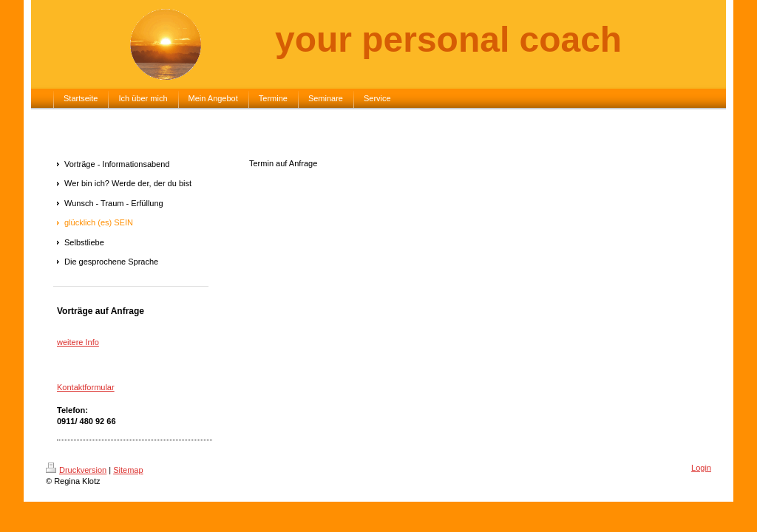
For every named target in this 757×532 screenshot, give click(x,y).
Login (701, 468)
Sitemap (128, 470)
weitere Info (78, 342)
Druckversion (76, 470)
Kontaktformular (86, 387)
